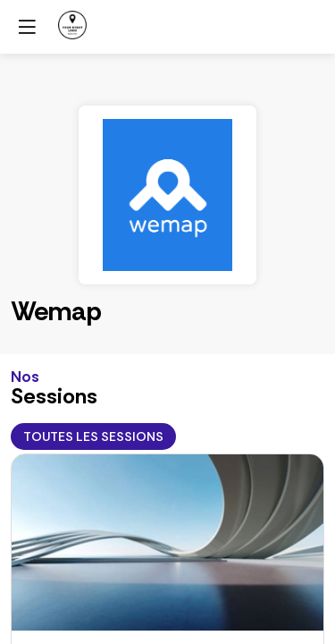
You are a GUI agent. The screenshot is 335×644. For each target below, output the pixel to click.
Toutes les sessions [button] (93, 436)
